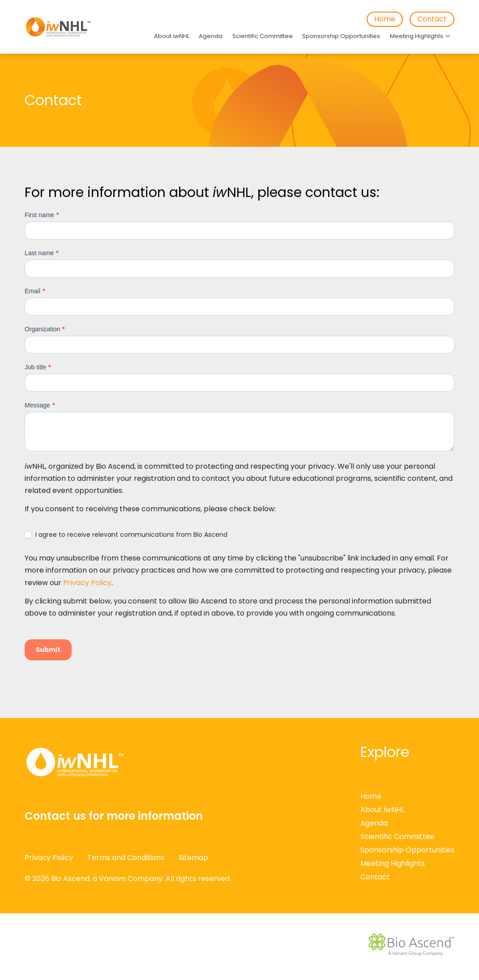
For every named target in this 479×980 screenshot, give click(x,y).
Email (35, 291)
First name (42, 215)
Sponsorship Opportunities (341, 36)
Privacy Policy (87, 583)
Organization (45, 329)
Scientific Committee (263, 36)
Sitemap (193, 858)
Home (385, 19)
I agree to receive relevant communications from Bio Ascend (126, 535)
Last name (42, 253)
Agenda (211, 36)
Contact (432, 19)
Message (40, 405)
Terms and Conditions (126, 858)
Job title (38, 367)
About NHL (172, 36)
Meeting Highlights (417, 36)
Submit (48, 650)
